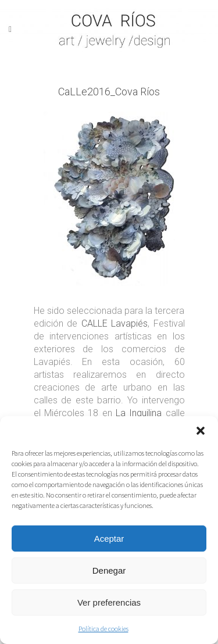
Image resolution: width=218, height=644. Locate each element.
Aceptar (109, 539)
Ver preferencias (109, 602)
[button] (201, 431)
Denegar (109, 570)
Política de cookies (103, 629)
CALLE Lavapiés (115, 323)
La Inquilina (139, 413)
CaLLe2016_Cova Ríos (109, 92)
